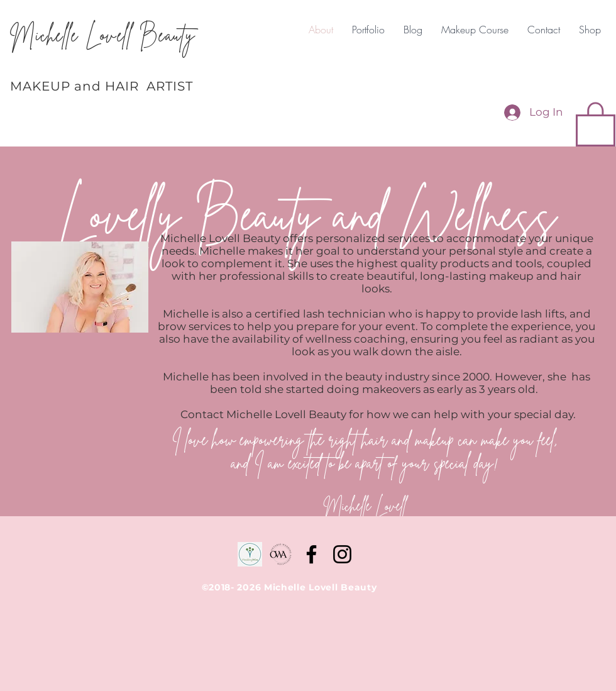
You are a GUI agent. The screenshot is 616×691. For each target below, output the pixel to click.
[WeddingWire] (250, 554)
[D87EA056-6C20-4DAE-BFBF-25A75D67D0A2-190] (281, 554)
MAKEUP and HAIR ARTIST (102, 86)
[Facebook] (311, 554)
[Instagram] (342, 554)
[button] (596, 123)
